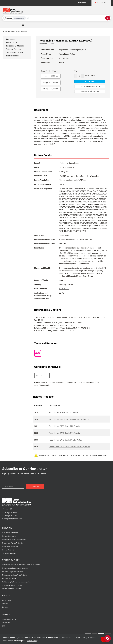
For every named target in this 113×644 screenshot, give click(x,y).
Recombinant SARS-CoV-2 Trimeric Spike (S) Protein (69, 447)
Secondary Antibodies (10, 553)
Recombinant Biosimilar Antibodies (14, 540)
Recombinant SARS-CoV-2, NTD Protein (64, 433)
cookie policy (32, 641)
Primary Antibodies (9, 550)
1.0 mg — (51, 88)
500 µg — (51, 82)
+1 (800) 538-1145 (9, 516)
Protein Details (11, 43)
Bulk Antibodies (10, 533)
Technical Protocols (13, 49)
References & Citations (15, 46)
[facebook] (3, 509)
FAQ (4, 626)
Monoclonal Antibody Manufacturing (15, 575)
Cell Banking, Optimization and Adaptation (17, 582)
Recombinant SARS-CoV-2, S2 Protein (64, 412)
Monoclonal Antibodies (10, 546)
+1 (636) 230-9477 (9, 513)
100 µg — (51, 76)
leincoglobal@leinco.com (12, 519)
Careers (5, 607)
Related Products (12, 56)
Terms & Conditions (9, 619)
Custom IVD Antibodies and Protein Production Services (21, 565)
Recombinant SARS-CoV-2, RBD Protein (64, 426)
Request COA (42, 376)
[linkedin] (11, 509)
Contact (5, 604)
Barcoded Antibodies (9, 536)
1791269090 (64, 289)
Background (10, 39)
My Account (82, 3)
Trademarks (6, 623)
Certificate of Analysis (14, 53)
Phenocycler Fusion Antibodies (13, 543)
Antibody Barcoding (9, 578)
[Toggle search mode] (15, 18)
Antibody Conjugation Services (13, 572)
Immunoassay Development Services (15, 568)
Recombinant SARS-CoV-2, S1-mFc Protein (66, 440)
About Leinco (7, 600)
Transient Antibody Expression (13, 585)
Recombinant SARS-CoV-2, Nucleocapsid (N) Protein (69, 419)
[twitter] (7, 509)
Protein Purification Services (12, 589)
